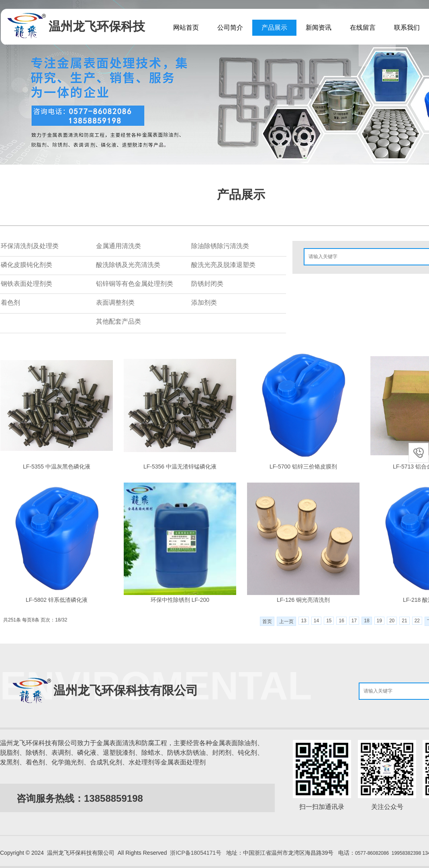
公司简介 (230, 28)
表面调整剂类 (115, 303)
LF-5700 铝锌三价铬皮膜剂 (303, 467)
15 (329, 621)
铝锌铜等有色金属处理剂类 (135, 284)
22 (417, 621)
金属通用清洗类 (118, 246)
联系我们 (407, 28)
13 (303, 621)
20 (392, 621)
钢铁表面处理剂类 (27, 284)
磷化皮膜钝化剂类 (27, 265)
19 (379, 621)
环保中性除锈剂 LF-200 (180, 600)
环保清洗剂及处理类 (30, 246)
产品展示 (274, 28)
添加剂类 (204, 303)
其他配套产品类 (118, 321)
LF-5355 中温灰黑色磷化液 (57, 467)
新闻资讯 (319, 28)
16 (341, 621)
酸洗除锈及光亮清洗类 (128, 265)
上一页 (286, 621)
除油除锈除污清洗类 (220, 246)
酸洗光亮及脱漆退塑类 (223, 265)
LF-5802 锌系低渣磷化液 (57, 600)
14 (316, 621)
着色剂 (10, 303)
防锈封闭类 (207, 284)
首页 (267, 621)
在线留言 (363, 28)
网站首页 (186, 28)
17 (354, 621)
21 (404, 621)
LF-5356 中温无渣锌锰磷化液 (180, 467)
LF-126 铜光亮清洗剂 (303, 600)
